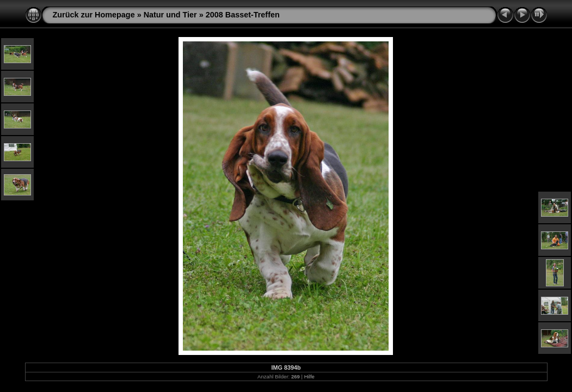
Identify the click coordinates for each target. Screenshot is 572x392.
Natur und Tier (170, 15)
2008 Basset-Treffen (243, 15)
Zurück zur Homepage (94, 15)
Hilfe (309, 376)
